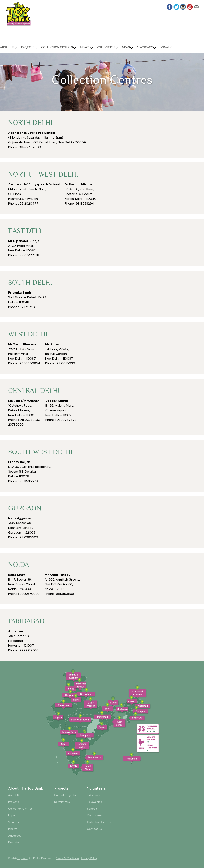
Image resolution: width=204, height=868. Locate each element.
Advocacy (145, 47)
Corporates (95, 815)
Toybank (22, 858)
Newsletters (62, 802)
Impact (85, 47)
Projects (28, 47)
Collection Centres (57, 47)
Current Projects (65, 795)
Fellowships (95, 802)
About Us (7, 47)
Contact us (94, 829)
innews (13, 829)
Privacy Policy (89, 858)
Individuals (94, 795)
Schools (92, 809)
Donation (167, 47)
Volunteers (106, 47)
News (126, 47)
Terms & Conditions (68, 858)
